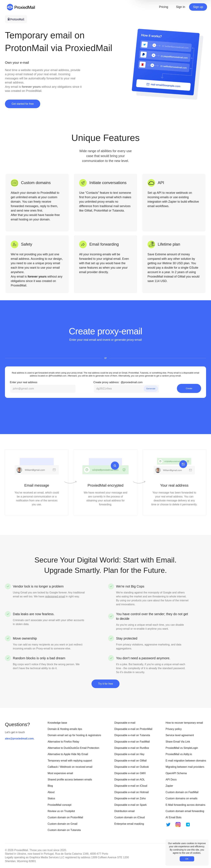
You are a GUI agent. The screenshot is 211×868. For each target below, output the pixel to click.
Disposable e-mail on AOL (130, 780)
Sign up (198, 7)
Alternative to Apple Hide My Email (68, 754)
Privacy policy (174, 729)
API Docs (171, 780)
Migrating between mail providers (185, 767)
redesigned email (55, 596)
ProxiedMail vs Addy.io (179, 754)
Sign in (181, 7)
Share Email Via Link (178, 742)
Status (51, 798)
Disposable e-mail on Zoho (130, 798)
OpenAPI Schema (176, 773)
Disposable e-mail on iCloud (131, 786)
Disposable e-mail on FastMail (132, 742)
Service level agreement (180, 735)
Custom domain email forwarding (185, 811)
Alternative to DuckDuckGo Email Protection (73, 748)
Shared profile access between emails (70, 780)
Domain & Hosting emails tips (65, 729)
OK (187, 859)
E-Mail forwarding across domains (186, 805)
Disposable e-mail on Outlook (132, 767)
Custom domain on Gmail (63, 824)
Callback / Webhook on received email (70, 767)
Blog (50, 786)
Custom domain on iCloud (130, 817)
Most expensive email (60, 773)
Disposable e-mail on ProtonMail (133, 729)
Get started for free (23, 104)
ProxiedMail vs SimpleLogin (182, 748)
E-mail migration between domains (186, 761)
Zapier (169, 786)
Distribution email (125, 811)
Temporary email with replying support (70, 761)
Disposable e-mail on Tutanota (132, 735)
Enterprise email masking (129, 824)
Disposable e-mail (125, 723)
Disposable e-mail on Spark (131, 805)
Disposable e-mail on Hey (129, 754)
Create (189, 388)
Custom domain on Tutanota (64, 830)
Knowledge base (57, 723)
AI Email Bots (174, 817)
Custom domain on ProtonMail (65, 817)
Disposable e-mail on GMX (130, 773)
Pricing (164, 7)
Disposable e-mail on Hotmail (132, 792)
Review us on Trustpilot (61, 811)
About (51, 792)
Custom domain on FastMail (182, 792)
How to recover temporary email (184, 723)
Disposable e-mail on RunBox (132, 748)
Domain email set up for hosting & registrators (74, 735)
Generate (151, 389)
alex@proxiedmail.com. (20, 739)
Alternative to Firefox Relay (63, 742)
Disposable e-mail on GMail (131, 761)
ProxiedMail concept (60, 805)
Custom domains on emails (182, 798)
